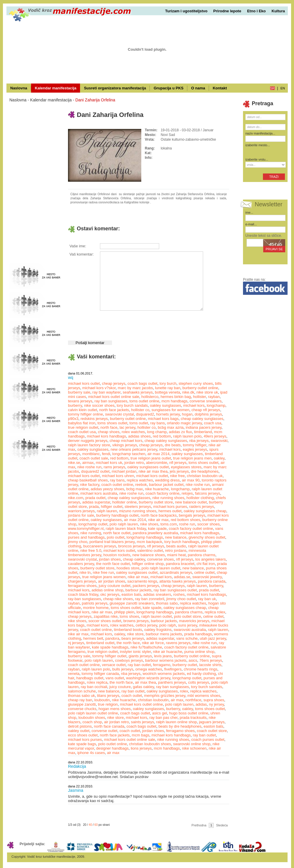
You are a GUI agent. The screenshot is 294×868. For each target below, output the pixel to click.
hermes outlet (170, 511)
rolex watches (133, 432)
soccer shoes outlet (105, 621)
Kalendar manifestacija (56, 88)
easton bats (131, 594)
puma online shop (199, 652)
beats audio (176, 546)
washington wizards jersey (148, 678)
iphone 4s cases (91, 753)
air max (177, 700)
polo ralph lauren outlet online (93, 713)
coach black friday (83, 594)
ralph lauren (107, 511)
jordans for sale (81, 515)
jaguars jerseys (212, 722)
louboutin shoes (92, 718)
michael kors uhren (118, 476)
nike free (177, 476)
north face (109, 427)
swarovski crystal (119, 414)
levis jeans (163, 656)
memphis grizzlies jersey (165, 696)
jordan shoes (110, 559)
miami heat (176, 555)
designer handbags (112, 748)
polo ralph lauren (124, 524)
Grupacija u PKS (169, 88)
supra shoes (214, 700)
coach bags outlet (142, 383)
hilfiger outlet (112, 507)
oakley (219, 458)
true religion (108, 704)
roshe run (187, 524)
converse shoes (160, 559)
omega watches (149, 669)
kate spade (157, 529)
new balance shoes (148, 555)
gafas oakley (143, 687)
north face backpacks (159, 515)
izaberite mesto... (258, 145)
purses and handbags (86, 537)
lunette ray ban (168, 388)
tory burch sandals (132, 405)
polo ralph (168, 625)
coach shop (92, 722)
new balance (176, 537)
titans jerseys (108, 696)
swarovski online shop (192, 744)
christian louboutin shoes (150, 744)
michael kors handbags (106, 436)
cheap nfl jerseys (206, 410)
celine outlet (204, 572)
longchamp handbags (145, 537)
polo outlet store (187, 616)
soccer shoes (209, 524)
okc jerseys (110, 594)
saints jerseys (143, 722)
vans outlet (115, 678)
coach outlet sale (94, 458)
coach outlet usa (82, 432)
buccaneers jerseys (100, 546)
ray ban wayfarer (106, 392)
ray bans (157, 423)
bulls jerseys (123, 669)
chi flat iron (206, 564)
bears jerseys (133, 638)
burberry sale (79, 392)
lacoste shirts (210, 665)
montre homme (96, 608)
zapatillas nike (106, 616)
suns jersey (188, 625)
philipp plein (124, 612)
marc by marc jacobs (135, 388)
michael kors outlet (84, 383)
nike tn (85, 572)
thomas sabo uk (81, 696)
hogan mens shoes (115, 709)
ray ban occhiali (94, 687)
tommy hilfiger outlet (109, 656)
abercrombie (157, 463)
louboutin (102, 700)
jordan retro (134, 463)
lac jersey (128, 427)
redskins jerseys (94, 419)
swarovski (219, 441)
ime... (249, 212)
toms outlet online (145, 401)
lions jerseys (141, 748)
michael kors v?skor (99, 388)
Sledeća (222, 825)
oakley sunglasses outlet (148, 467)
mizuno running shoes (138, 511)
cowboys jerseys (129, 660)
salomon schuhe (82, 691)
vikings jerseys (125, 445)
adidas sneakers (157, 594)
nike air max (158, 520)
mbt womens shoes (204, 696)
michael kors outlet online (141, 704)
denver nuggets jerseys (88, 441)
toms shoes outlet (112, 423)
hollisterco (150, 397)
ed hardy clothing (201, 674)
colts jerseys (199, 682)
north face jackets (114, 410)
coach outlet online (117, 485)
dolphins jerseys (208, 414)
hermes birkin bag (176, 397)
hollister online (124, 502)
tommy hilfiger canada (100, 674)
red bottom (162, 436)
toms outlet (139, 423)
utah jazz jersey (213, 638)
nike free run (103, 572)
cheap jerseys (114, 383)
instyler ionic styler (135, 652)
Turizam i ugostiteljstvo (186, 11)
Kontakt (220, 88)
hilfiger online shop (148, 564)
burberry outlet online (200, 388)
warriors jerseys (81, 511)
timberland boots (128, 630)
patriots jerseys (95, 603)
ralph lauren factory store (89, 445)
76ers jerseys (211, 660)
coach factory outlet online (191, 529)
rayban (214, 397)
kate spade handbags (110, 647)
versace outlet (114, 665)
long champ (157, 432)
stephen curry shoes (196, 383)
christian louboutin (153, 700)
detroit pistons (80, 726)
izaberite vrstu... (257, 159)
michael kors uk (109, 463)
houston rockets (117, 555)
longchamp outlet (93, 524)
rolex (184, 691)
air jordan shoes (112, 581)
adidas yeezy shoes (107, 489)
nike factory (90, 485)
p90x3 (73, 419)
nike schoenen (194, 748)
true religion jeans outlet (151, 458)
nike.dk (188, 392)
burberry (75, 405)
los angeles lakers (210, 559)
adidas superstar (96, 502)
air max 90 (191, 480)
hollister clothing (200, 498)
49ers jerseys (215, 436)
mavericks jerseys (194, 621)
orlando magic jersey (185, 423)
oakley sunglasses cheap (205, 511)
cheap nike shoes (118, 599)
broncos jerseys (131, 546)
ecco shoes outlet (83, 735)
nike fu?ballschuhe (146, 647)
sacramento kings (142, 581)
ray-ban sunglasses (85, 599)
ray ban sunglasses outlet (175, 590)
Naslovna (19, 88)
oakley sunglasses (165, 405)
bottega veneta (167, 392)
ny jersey (216, 704)
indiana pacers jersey (204, 427)
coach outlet (132, 696)
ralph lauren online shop (177, 722)
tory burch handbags (182, 542)
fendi (106, 454)
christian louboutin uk (205, 476)
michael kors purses (170, 507)
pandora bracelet (180, 564)
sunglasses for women (170, 410)
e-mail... (251, 224)
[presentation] (144, 323)
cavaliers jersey (81, 564)
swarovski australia (190, 630)
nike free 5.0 (91, 550)
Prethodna (199, 825)
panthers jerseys (172, 682)
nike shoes (149, 524)
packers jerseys (146, 586)
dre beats (173, 445)
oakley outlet (79, 731)
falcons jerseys (208, 493)
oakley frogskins (158, 630)
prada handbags (198, 634)
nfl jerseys (178, 463)
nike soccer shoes (99, 405)
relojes (187, 493)
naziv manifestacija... (260, 133)
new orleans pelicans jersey (134, 449)
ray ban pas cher (164, 718)
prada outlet (95, 498)
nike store (135, 634)
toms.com (169, 524)
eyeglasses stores (186, 467)
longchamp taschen (129, 454)
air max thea (145, 682)
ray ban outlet (139, 665)
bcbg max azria (171, 427)
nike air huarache (168, 652)
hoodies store (128, 568)
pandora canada (212, 581)
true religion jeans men (193, 458)
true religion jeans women (104, 577)
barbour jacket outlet (166, 485)
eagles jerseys (195, 449)
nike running (91, 533)
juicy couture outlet (115, 586)
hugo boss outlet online (189, 713)
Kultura (278, 11)
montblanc (91, 454)
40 (90, 825)
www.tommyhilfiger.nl (86, 529)
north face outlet (117, 533)
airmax (88, 463)
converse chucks (82, 709)
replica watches (140, 480)
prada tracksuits (193, 718)
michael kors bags (163, 419)
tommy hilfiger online (85, 414)
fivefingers (173, 669)
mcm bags (141, 735)
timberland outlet (100, 643)
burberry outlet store (156, 502)
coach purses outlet (208, 739)
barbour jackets (138, 590)
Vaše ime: (78, 246)
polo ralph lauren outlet (161, 568)
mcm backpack (150, 542)
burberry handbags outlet (117, 515)
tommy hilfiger (195, 445)
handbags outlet (90, 678)
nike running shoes (168, 498)
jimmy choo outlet (181, 599)
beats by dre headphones (180, 726)
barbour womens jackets (166, 660)
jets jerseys (179, 471)
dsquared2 (145, 414)
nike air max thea (153, 471)
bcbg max (135, 489)
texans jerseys (80, 401)
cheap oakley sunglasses (202, 419)
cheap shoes (109, 432)
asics (193, 660)
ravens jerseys (178, 643)
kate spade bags (82, 744)
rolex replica (97, 682)
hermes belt (93, 638)
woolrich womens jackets (164, 674)
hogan (187, 414)
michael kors (194, 405)
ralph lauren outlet (157, 616)
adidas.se (182, 577)
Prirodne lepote (227, 11)
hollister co (140, 410)
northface (193, 700)
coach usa (213, 423)
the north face (128, 643)
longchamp (216, 405)
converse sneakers (206, 401)
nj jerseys (76, 643)
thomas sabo (167, 603)
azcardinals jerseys (176, 572)
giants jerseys (140, 656)
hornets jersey (168, 414)
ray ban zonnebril (149, 599)
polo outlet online (113, 744)
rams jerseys (114, 467)
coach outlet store (212, 731)
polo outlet (115, 537)
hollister (199, 397)
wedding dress (167, 480)
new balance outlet (191, 502)
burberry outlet (185, 665)
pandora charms (202, 555)
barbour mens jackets (164, 634)
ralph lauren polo (187, 436)
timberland (203, 432)
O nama (198, 88)
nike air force (153, 643)
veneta (74, 674)
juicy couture (120, 687)
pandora (112, 638)
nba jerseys (199, 441)
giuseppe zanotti (82, 704)
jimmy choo (78, 542)
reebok (141, 485)
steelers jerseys (138, 507)
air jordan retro (117, 722)
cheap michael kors (126, 441)
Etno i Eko (256, 11)
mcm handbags (175, 401)
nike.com (76, 498)
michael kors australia (99, 493)
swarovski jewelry (207, 577)
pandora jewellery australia (155, 533)
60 (96, 825)
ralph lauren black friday (126, 529)
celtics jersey (146, 625)
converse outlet (104, 731)
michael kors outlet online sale (114, 397)
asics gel (160, 713)
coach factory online (163, 493)
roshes (179, 594)
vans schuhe (187, 638)
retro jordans (176, 550)
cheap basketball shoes (88, 480)
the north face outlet (113, 564)
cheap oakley (134, 559)
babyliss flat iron (82, 423)
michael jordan (124, 471)
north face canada (109, 726)
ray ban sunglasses (111, 401)
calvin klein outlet (83, 410)
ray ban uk (207, 599)
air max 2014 (158, 454)
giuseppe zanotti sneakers (132, 603)
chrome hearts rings (201, 669)
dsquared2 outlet (95, 471)
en (283, 88)
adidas (201, 704)
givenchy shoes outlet (207, 537)
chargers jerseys (82, 581)
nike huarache (157, 489)
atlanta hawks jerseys (177, 581)
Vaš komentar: (82, 254)
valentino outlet (150, 550)
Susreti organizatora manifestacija (115, 88)
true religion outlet (83, 427)
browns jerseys (136, 621)
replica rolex (215, 612)
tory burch (168, 383)
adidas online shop (107, 590)
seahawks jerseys (138, 392)
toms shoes (129, 616)
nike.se (74, 463)
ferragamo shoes (82, 586)
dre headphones (205, 471)
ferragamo (162, 665)
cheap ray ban (80, 700)
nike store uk (207, 392)
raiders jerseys (202, 507)
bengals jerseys (192, 515)
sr (272, 88)
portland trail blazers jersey (112, 542)
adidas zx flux (180, 432)
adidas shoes (139, 436)
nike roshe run (89, 467)
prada (94, 507)
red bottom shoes (186, 520)
